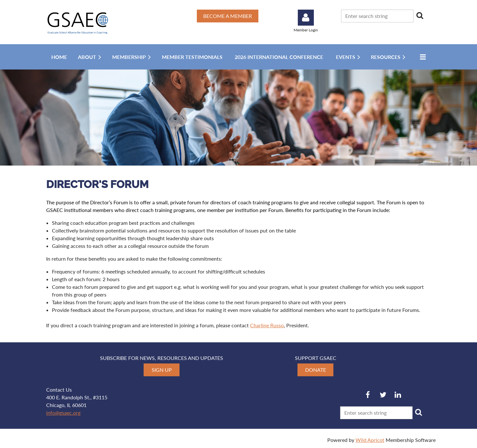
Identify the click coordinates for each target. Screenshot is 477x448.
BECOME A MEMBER (228, 16)
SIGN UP (162, 370)
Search (420, 15)
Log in (306, 18)
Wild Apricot (370, 440)
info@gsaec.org (63, 413)
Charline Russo (267, 325)
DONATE (316, 370)
